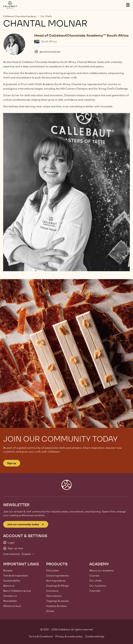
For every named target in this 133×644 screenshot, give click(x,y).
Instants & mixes (56, 606)
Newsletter (10, 601)
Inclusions (52, 591)
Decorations (54, 596)
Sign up (12, 463)
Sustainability (12, 581)
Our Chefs (46, 16)
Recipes (8, 570)
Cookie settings (95, 636)
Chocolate (53, 570)
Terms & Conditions (41, 636)
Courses (94, 576)
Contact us (10, 596)
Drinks (50, 611)
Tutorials (95, 591)
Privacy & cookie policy (69, 636)
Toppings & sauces (58, 601)
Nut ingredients (56, 581)
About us (9, 586)
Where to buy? (12, 606)
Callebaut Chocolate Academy (20, 16)
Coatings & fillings (57, 586)
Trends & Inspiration (16, 576)
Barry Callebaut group (17, 591)
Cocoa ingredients (57, 576)
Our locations (98, 586)
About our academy (101, 570)
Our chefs (95, 581)
